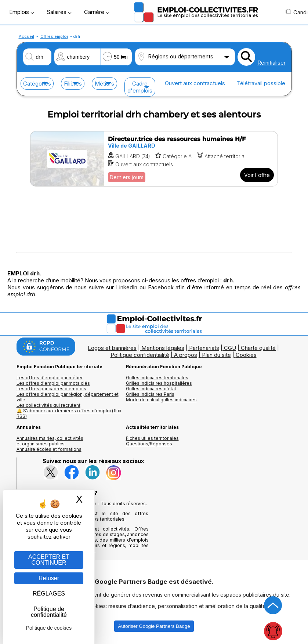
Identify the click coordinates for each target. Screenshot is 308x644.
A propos (186, 355)
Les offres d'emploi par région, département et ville (68, 397)
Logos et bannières (112, 348)
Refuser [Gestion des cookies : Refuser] (49, 578)
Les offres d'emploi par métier (50, 378)
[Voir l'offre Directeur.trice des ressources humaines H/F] (154, 159)
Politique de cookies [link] (49, 628)
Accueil (26, 36)
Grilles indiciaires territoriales (157, 378)
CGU (230, 348)
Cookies (246, 355)
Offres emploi (54, 36)
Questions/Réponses (149, 444)
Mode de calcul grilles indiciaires (161, 400)
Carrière (97, 12)
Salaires (59, 12)
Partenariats (204, 348)
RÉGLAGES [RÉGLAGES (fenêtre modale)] (49, 594)
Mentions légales (163, 348)
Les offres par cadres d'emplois (51, 389)
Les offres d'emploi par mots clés (53, 383)
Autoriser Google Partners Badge (154, 626)
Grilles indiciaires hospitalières (159, 383)
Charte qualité (258, 348)
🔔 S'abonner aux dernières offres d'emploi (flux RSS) (69, 413)
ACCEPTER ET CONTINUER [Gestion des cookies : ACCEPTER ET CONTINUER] (49, 560)
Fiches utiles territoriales (152, 438)
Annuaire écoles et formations (49, 449)
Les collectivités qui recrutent (48, 405)
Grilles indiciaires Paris (150, 394)
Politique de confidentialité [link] (49, 612)
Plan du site (216, 355)
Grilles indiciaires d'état (151, 389)
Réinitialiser (271, 63)
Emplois (22, 12)
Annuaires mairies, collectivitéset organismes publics (50, 441)
